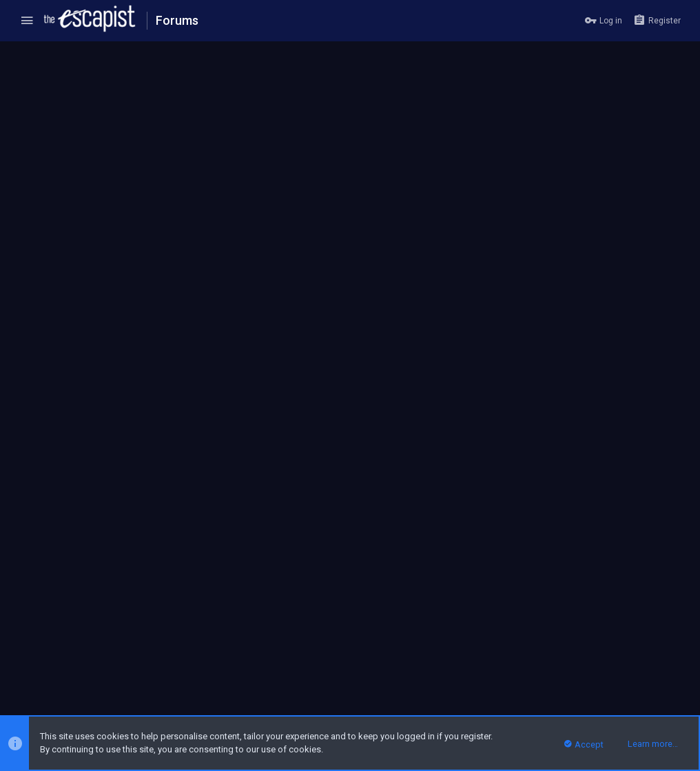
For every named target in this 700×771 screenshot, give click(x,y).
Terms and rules (502, 667)
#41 (668, 298)
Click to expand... (403, 456)
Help (609, 667)
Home (637, 667)
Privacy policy (567, 667)
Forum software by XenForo (119, 699)
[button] (27, 21)
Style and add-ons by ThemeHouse (296, 699)
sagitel (66, 385)
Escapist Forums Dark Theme (75, 667)
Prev (37, 261)
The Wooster (48, 85)
